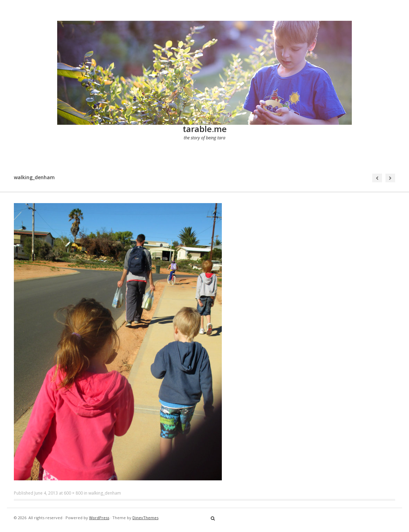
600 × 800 (73, 493)
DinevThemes (145, 518)
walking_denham (105, 493)
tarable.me (205, 129)
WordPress (99, 518)
